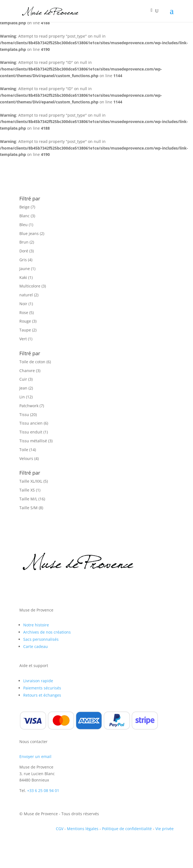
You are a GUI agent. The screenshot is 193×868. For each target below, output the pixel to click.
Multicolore (30, 286)
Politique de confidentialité (127, 829)
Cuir (23, 379)
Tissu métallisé (33, 441)
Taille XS (27, 490)
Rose (24, 313)
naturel (26, 295)
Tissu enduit (31, 432)
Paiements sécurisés (42, 688)
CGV (60, 829)
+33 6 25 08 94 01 (43, 790)
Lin (22, 397)
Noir (23, 304)
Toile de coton (32, 362)
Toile (24, 450)
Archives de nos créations (47, 632)
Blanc (24, 216)
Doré (24, 251)
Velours (26, 458)
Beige (24, 207)
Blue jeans (29, 233)
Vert (23, 339)
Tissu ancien (31, 423)
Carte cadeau (36, 646)
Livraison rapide (38, 681)
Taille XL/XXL (31, 481)
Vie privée (165, 829)
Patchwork (29, 406)
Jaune (25, 269)
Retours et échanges (42, 695)
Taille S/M (28, 508)
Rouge (25, 321)
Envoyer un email (35, 756)
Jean (23, 388)
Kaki (23, 277)
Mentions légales (83, 829)
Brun (24, 242)
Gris (23, 260)
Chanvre (27, 371)
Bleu (24, 225)
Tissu (24, 415)
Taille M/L (28, 499)
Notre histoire (36, 625)
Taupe (25, 330)
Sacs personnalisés (41, 639)
